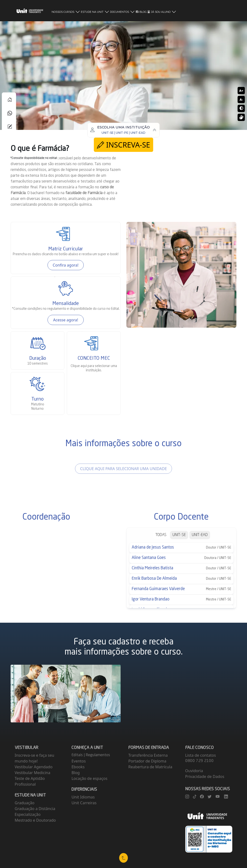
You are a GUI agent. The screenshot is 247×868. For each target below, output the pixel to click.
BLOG (141, 12)
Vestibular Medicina (33, 773)
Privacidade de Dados (205, 776)
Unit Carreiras (84, 803)
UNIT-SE (179, 535)
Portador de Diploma (147, 761)
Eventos (79, 761)
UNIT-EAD (200, 535)
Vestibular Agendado (34, 767)
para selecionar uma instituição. (94, 368)
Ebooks (78, 767)
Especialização (28, 814)
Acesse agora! (66, 320)
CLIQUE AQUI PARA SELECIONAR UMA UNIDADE (123, 469)
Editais (78, 755)
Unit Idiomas (83, 797)
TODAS (161, 535)
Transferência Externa (148, 755)
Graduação (25, 803)
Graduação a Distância (35, 809)
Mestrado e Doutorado (35, 820)
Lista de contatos (201, 755)
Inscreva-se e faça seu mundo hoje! (34, 758)
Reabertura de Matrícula (150, 767)
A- (241, 99)
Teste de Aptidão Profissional (30, 781)
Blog (75, 773)
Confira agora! (66, 265)
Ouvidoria (194, 771)
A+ (241, 91)
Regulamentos (98, 755)
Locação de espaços (89, 778)
